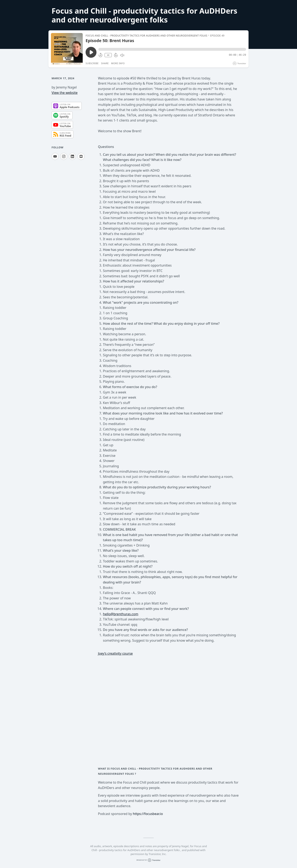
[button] (172, 49)
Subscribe (92, 63)
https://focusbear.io (148, 814)
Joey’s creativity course (115, 653)
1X (108, 55)
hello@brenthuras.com (121, 614)
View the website (65, 93)
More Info (118, 63)
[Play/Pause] (67, 49)
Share (105, 63)
